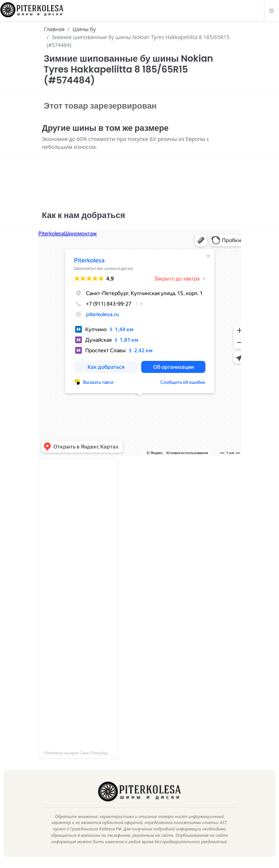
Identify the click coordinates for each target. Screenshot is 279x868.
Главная (54, 29)
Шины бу (84, 29)
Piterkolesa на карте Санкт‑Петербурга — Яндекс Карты (81, 753)
